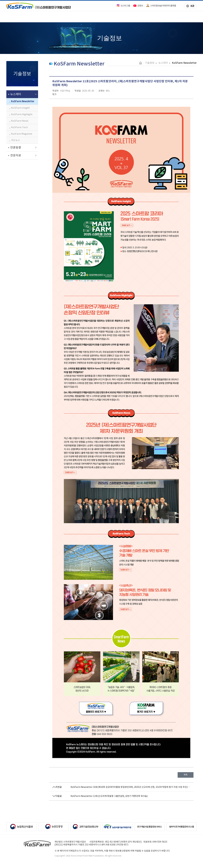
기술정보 (120, 16)
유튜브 (138, 6)
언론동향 (16, 147)
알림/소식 (143, 16)
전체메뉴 (195, 18)
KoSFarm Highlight (22, 114)
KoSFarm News (20, 121)
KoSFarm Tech (19, 127)
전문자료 (16, 155)
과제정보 (42, 16)
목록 (186, 775)
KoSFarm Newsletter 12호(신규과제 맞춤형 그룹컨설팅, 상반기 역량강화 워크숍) (109, 796)
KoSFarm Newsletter (23, 101)
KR (189, 6)
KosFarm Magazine (22, 134)
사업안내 (19, 16)
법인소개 (166, 16)
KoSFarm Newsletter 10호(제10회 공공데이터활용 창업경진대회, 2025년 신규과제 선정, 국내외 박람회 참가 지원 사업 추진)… (130, 787)
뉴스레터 (16, 94)
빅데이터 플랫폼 (92, 16)
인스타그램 (123, 6)
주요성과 (65, 16)
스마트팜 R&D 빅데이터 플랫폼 (161, 6)
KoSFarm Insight (20, 108)
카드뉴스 (16, 140)
